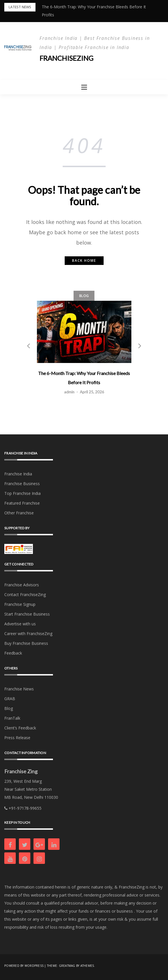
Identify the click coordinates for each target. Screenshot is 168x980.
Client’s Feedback (20, 728)
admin (69, 392)
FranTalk (12, 718)
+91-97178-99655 (23, 808)
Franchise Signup (20, 604)
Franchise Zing (21, 771)
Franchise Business (22, 484)
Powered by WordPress (24, 966)
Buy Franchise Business (26, 643)
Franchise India (18, 474)
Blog (84, 296)
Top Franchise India (22, 493)
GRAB (10, 699)
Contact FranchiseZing (25, 595)
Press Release (17, 738)
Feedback (13, 653)
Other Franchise (19, 513)
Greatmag (67, 966)
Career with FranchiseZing (28, 634)
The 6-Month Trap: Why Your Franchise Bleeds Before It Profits (84, 378)
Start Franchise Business (27, 614)
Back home (84, 260)
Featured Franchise (22, 503)
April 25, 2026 (92, 392)
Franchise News (19, 689)
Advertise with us (20, 624)
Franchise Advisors (22, 585)
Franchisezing (66, 58)
